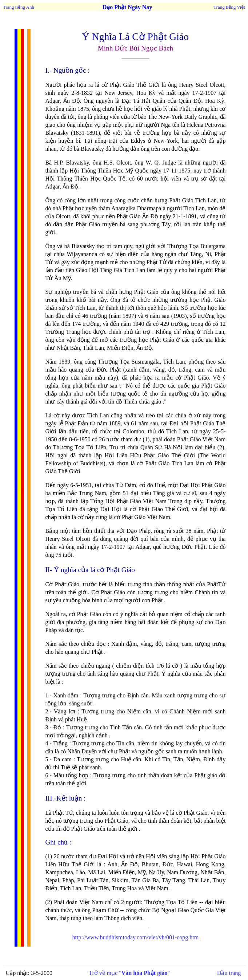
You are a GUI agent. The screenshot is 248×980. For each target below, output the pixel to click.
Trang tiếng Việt (229, 7)
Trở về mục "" (129, 973)
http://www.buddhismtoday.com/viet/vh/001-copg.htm (136, 937)
